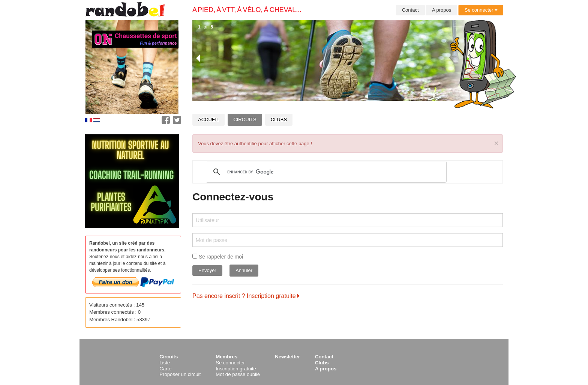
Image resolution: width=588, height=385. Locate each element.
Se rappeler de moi (218, 257)
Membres (226, 357)
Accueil (208, 120)
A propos (442, 10)
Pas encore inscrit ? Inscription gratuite (246, 296)
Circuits (245, 120)
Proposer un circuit (180, 374)
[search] (325, 172)
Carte (165, 369)
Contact (410, 10)
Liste (165, 363)
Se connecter (481, 10)
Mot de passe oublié (238, 374)
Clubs (279, 120)
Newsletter (287, 357)
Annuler (244, 270)
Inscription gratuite (236, 369)
